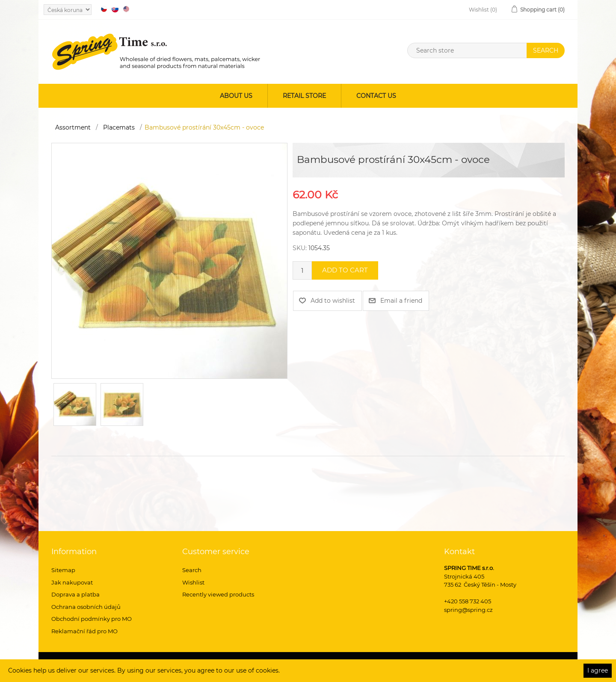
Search (192, 570)
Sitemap (63, 570)
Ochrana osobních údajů (86, 607)
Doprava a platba (76, 594)
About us (236, 96)
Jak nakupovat (72, 582)
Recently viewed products (218, 594)
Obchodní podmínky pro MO (92, 619)
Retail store (304, 96)
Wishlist (193, 582)
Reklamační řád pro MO (84, 631)
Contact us (376, 96)
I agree (598, 670)
